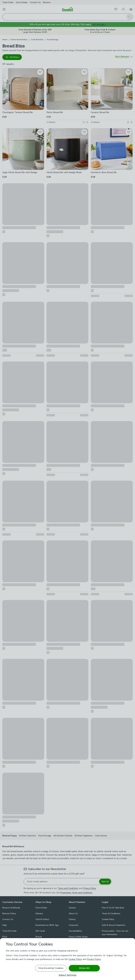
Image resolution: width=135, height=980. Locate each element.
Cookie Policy (75, 959)
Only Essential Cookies (51, 968)
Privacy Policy (94, 959)
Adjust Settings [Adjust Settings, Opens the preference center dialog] (67, 975)
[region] (67, 959)
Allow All (84, 968)
